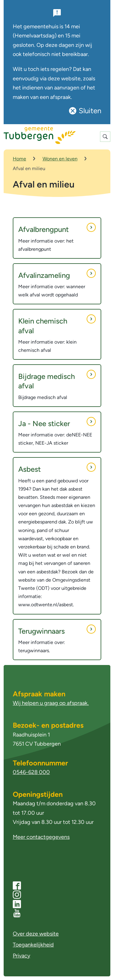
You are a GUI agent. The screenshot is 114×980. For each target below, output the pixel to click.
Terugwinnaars (57, 630)
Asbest (57, 468)
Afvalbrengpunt (57, 228)
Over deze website (36, 934)
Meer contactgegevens (41, 837)
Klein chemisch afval (57, 325)
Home (19, 159)
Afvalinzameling (57, 274)
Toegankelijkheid (33, 945)
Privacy (21, 956)
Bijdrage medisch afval (57, 380)
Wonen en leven (60, 159)
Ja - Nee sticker (57, 422)
